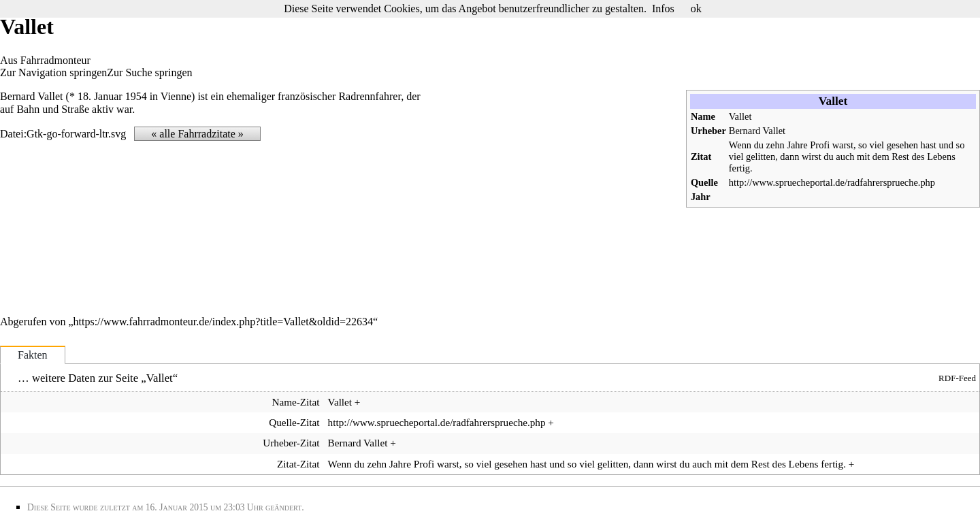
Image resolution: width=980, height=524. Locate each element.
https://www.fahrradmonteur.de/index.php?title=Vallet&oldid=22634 (223, 322)
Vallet (740, 116)
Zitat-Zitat (298, 464)
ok (696, 9)
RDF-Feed (957, 378)
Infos (663, 9)
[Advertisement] (562, 196)
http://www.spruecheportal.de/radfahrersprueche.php (832, 182)
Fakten (33, 355)
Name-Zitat (295, 402)
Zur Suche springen (149, 72)
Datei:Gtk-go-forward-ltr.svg (63, 134)
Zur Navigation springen (53, 72)
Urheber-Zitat (291, 443)
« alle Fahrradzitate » (197, 134)
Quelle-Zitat (294, 422)
